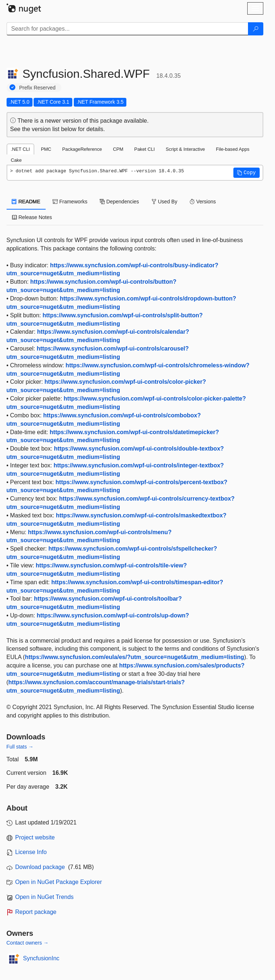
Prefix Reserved (38, 88)
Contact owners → (28, 943)
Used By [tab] (165, 202)
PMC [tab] (46, 149)
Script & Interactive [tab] (185, 149)
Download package (40, 867)
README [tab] (26, 202)
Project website (35, 837)
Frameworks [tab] (70, 202)
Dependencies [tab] (119, 202)
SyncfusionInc (41, 958)
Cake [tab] (16, 160)
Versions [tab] (203, 202)
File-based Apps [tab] (233, 149)
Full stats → (20, 747)
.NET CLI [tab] (20, 149)
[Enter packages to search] (127, 29)
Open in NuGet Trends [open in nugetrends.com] (45, 897)
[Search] (256, 29)
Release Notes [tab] (32, 217)
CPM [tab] (118, 149)
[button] (247, 173)
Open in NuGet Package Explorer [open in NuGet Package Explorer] (59, 882)
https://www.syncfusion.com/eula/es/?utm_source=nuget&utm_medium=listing (134, 657)
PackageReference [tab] (82, 149)
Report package (36, 912)
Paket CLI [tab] (145, 149)
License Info (31, 852)
